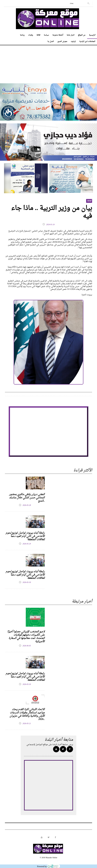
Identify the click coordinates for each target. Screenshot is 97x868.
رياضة (22, 35)
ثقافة (38, 35)
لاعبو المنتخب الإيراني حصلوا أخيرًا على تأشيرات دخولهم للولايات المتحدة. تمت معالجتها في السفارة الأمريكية (26, 637)
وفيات (31, 35)
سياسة (46, 35)
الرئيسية (92, 35)
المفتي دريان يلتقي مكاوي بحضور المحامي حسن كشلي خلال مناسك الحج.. (27, 498)
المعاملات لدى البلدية (87, 42)
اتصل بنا (51, 42)
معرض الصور (62, 42)
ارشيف (73, 42)
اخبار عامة (71, 35)
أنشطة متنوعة (58, 35)
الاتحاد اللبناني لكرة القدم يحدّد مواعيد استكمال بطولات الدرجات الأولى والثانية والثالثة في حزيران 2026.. (27, 714)
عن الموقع (82, 35)
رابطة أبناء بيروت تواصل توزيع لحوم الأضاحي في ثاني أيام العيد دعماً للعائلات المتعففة (25, 536)
